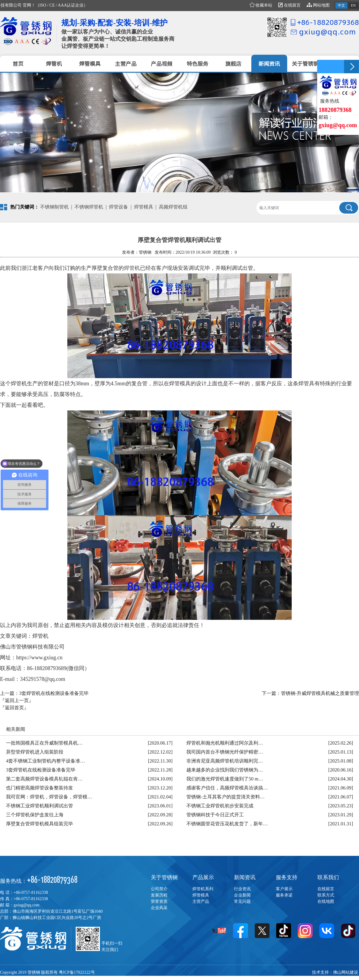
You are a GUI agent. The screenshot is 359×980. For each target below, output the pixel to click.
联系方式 (326, 895)
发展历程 (159, 895)
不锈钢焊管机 (89, 207)
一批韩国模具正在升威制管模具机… (44, 743)
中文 (341, 5)
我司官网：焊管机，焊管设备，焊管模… (49, 797)
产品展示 (203, 877)
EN (353, 5)
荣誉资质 (159, 901)
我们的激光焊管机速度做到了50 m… (225, 779)
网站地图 (318, 5)
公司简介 (159, 889)
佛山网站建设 (346, 972)
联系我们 (328, 877)
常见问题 (242, 901)
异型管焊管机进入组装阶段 (35, 752)
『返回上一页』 (17, 700)
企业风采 (159, 908)
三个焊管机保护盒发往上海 (35, 815)
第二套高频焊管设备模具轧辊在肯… (44, 779)
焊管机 (132, 268)
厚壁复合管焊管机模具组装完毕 (39, 824)
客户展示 (284, 889)
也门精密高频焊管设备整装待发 (39, 788)
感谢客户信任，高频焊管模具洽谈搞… (227, 788)
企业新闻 (242, 895)
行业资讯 (242, 889)
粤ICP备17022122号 (77, 972)
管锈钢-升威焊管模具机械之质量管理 (320, 693)
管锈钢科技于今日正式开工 (215, 815)
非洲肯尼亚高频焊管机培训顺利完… (225, 761)
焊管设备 (118, 207)
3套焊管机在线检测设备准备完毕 (54, 693)
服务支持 (287, 877)
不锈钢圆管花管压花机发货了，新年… (227, 824)
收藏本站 (261, 5)
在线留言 (289, 5)
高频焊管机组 (173, 207)
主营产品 (201, 901)
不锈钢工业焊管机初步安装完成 (220, 806)
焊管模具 (144, 207)
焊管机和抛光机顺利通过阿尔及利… (225, 743)
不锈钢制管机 (54, 207)
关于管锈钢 (164, 877)
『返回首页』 (14, 708)
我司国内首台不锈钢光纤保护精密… (225, 752)
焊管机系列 (203, 889)
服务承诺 (284, 895)
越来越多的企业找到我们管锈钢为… (225, 770)
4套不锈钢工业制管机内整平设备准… (45, 761)
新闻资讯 (245, 877)
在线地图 (326, 901)
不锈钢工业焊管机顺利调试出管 (39, 806)
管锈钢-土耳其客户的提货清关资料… (225, 797)
